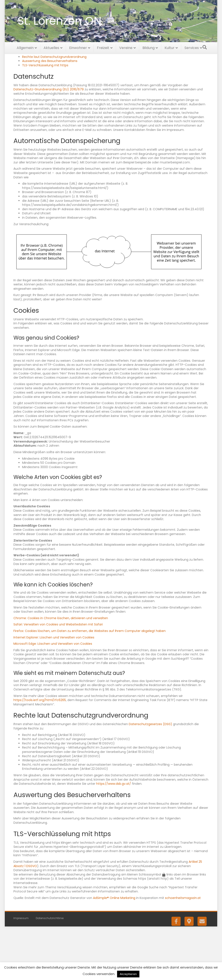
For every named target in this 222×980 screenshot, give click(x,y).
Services (192, 47)
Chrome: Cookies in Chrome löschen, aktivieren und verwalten (61, 671)
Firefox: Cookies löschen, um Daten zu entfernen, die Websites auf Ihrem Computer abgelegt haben (90, 684)
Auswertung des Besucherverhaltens (50, 114)
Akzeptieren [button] (128, 974)
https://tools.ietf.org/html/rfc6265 (40, 753)
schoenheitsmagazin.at (183, 951)
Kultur (170, 47)
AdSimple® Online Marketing (114, 951)
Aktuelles (51, 47)
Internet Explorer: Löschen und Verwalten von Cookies (54, 691)
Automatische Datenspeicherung (47, 102)
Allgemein (25, 47)
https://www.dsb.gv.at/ (114, 837)
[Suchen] (205, 47)
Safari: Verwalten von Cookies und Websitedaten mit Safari (58, 678)
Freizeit (103, 47)
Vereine (126, 47)
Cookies (28, 106)
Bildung (149, 47)
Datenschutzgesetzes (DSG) (150, 778)
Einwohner (78, 47)
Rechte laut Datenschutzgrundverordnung (54, 110)
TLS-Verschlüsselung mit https (45, 119)
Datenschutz (32, 97)
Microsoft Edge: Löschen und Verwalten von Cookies (53, 697)
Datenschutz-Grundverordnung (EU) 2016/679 (49, 143)
